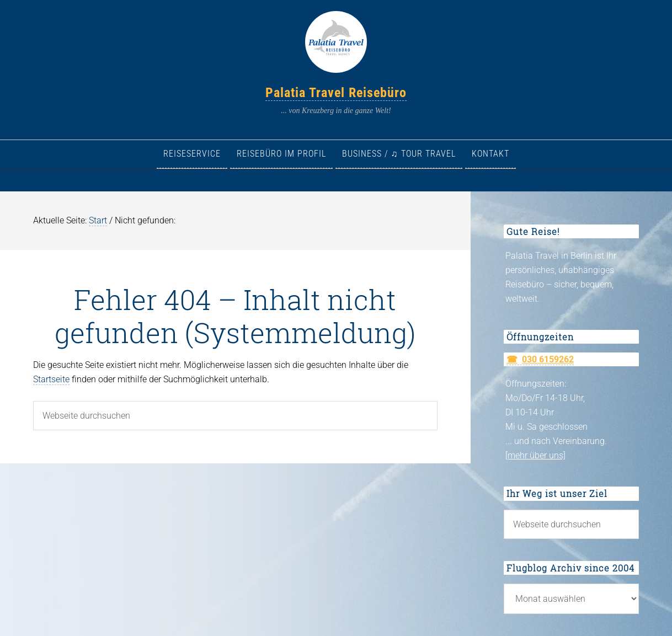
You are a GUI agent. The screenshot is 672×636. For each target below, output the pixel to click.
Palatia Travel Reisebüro (336, 93)
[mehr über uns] (535, 455)
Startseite (51, 379)
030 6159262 (548, 359)
